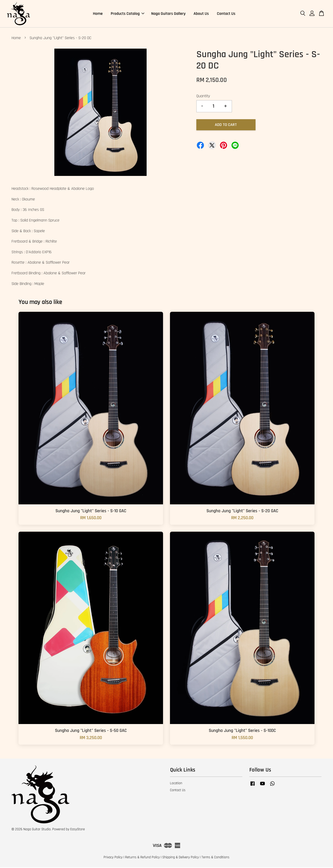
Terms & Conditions (215, 858)
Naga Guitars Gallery (168, 14)
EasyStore (78, 830)
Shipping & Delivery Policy (181, 858)
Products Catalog (128, 14)
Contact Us (226, 14)
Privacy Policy (113, 858)
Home (98, 14)
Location (176, 784)
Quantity (203, 97)
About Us (201, 14)
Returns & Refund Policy (142, 858)
